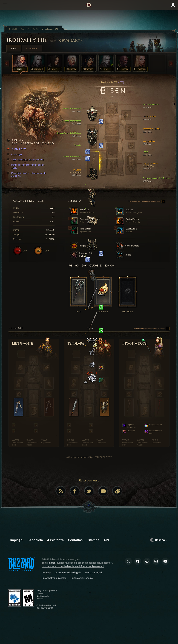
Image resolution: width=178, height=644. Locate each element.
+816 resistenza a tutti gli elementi (26, 160)
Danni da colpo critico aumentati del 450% (26, 166)
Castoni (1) (15, 155)
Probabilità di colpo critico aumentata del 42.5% (27, 175)
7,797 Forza (17, 149)
